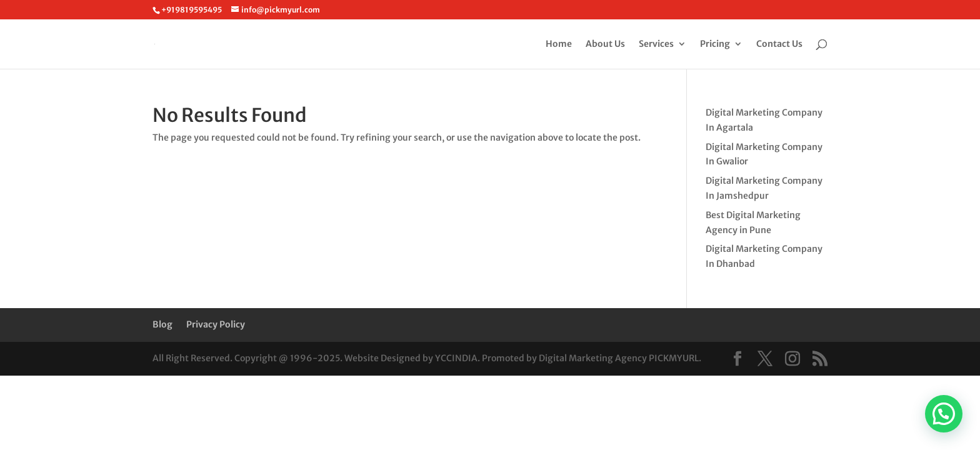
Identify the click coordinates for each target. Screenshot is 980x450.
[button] (944, 414)
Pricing (715, 44)
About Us (605, 44)
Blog (162, 324)
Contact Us (779, 44)
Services (656, 44)
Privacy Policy (216, 324)
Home (559, 44)
